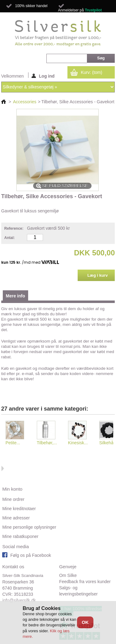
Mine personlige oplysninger (29, 527)
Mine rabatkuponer (20, 536)
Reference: (14, 228)
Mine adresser (16, 518)
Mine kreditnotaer (19, 509)
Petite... (13, 443)
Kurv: (91, 72)
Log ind (43, 76)
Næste (3, 468)
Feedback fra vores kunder (85, 582)
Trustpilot (93, 10)
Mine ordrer (13, 499)
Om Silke (68, 575)
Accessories (25, 102)
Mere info (15, 296)
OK (85, 622)
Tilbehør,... (47, 443)
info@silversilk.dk (19, 600)
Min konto (12, 489)
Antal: (10, 238)
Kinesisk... (78, 443)
